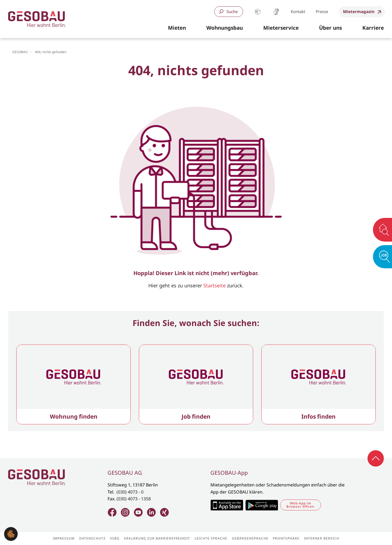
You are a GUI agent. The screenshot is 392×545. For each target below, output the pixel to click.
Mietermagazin (359, 11)
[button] (177, 28)
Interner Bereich (322, 538)
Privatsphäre (286, 538)
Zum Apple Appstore (227, 505)
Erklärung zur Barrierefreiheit (157, 538)
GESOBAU (20, 52)
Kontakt (298, 11)
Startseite (215, 285)
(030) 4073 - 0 (130, 492)
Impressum (64, 538)
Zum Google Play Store (262, 505)
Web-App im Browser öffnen (300, 505)
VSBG (115, 538)
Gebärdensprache (276, 12)
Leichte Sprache (258, 12)
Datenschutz (92, 538)
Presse (322, 11)
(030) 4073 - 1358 (134, 499)
